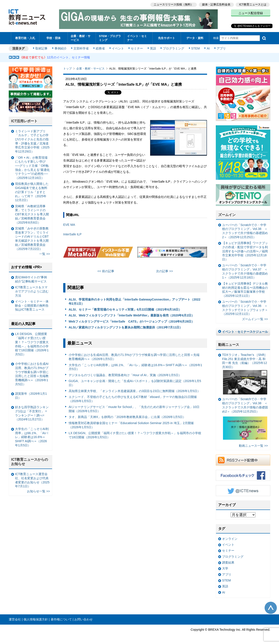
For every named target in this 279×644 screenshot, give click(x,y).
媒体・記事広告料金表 (216, 4)
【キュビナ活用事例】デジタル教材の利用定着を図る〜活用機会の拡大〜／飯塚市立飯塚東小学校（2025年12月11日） (245, 290)
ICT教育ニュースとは (253, 4)
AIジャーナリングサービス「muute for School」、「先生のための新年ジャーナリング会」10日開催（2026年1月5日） (134, 409)
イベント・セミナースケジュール (245, 332)
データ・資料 (195, 38)
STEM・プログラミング (110, 38)
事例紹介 (61, 48)
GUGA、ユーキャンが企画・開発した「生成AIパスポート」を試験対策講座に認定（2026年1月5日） (135, 383)
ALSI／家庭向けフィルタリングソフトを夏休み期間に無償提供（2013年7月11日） (126, 327)
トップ (67, 69)
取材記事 (41, 48)
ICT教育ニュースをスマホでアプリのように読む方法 (32, 291)
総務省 (100, 48)
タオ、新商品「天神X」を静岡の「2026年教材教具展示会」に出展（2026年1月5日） (127, 417)
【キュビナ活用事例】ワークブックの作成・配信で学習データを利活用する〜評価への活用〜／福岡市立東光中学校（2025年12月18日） (245, 251)
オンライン (230, 539)
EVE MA (69, 225)
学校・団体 (54, 38)
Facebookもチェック (243, 475)
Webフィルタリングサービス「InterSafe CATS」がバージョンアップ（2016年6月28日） (132, 321)
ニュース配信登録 (251, 13)
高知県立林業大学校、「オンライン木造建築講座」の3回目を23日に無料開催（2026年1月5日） (134, 391)
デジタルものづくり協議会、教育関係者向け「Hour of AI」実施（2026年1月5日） (125, 375)
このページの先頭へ (271, 608)
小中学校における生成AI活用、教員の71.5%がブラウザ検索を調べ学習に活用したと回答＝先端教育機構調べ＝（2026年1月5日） (134, 357)
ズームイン (227, 215)
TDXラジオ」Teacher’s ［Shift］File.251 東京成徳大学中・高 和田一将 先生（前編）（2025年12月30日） (245, 374)
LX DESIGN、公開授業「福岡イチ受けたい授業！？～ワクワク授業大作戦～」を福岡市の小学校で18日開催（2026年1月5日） (135, 435)
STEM (196, 48)
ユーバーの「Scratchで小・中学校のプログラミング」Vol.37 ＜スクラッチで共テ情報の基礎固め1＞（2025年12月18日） (245, 271)
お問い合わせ (83, 619)
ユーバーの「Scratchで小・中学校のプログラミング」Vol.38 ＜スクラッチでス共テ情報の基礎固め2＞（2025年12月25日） (245, 420)
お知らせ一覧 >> (38, 491)
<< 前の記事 (106, 271)
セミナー (137, 48)
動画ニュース (229, 345)
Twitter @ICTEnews (243, 491)
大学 (225, 568)
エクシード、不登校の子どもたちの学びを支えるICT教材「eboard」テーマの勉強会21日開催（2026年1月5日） (133, 399)
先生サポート (167, 38)
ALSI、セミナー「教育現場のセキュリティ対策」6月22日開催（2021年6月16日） (125, 309)
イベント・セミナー (137, 38)
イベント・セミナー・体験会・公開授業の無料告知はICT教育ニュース (32, 305)
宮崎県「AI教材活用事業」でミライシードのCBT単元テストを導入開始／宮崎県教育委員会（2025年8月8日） (32, 214)
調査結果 (228, 562)
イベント (118, 48)
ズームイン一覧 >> (255, 319)
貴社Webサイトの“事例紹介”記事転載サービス (31, 279)
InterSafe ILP (72, 234)
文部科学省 (81, 48)
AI (208, 48)
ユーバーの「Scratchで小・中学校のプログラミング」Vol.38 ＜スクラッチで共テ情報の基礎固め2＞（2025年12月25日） (245, 231)
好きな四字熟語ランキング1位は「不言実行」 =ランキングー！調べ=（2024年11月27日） (32, 413)
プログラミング (174, 48)
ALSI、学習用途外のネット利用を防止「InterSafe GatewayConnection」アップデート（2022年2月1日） (135, 302)
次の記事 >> (164, 271)
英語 (153, 48)
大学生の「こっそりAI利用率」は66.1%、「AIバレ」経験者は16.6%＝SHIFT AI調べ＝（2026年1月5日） (135, 367)
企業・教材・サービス (81, 38)
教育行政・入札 (25, 38)
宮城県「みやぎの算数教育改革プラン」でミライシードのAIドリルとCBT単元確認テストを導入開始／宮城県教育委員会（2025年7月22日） (32, 239)
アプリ (221, 48)
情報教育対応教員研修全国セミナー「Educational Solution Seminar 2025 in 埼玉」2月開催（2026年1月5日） (131, 425)
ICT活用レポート (24, 121)
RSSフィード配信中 (243, 460)
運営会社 (15, 619)
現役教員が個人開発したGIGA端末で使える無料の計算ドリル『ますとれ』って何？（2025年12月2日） (32, 192)
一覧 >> (45, 254)
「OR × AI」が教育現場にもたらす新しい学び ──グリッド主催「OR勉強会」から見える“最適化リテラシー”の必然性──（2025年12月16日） (32, 168)
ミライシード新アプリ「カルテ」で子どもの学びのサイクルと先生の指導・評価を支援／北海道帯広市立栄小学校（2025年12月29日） (32, 141)
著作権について (61, 619)
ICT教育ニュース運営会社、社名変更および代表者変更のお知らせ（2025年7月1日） (32, 480)
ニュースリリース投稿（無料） (174, 4)
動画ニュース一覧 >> (253, 446)
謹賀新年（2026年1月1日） (31, 396)
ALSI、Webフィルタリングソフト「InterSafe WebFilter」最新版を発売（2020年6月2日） (132, 315)
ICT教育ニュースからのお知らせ (30, 462)
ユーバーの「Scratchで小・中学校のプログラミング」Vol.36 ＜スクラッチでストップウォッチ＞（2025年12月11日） (245, 308)
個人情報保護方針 (36, 619)
